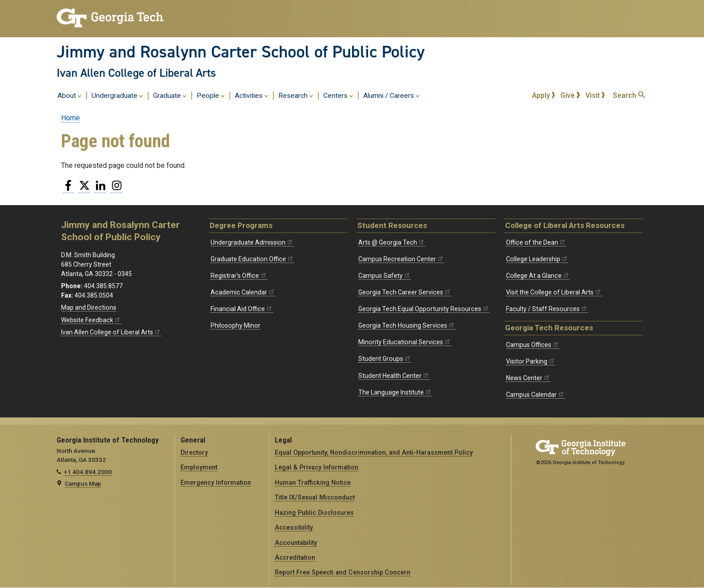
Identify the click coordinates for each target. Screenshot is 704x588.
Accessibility (294, 527)
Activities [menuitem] (252, 95)
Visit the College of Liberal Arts (554, 292)
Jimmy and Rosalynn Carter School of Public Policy (241, 52)
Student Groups (385, 359)
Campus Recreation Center (401, 259)
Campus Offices (533, 345)
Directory (194, 452)
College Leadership (537, 259)
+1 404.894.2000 (88, 472)
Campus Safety (385, 276)
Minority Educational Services (405, 342)
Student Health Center (394, 376)
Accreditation (295, 557)
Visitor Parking (531, 361)
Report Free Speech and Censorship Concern (343, 572)
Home (70, 118)
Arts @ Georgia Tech (392, 242)
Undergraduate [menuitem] (117, 95)
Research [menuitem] (296, 95)
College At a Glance (538, 276)
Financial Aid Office (242, 309)
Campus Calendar (535, 395)
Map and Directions (89, 307)
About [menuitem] (70, 95)
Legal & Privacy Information (317, 467)
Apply (544, 95)
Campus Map (83, 483)
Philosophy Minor (235, 325)
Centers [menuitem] (338, 95)
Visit (595, 95)
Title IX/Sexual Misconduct (315, 497)
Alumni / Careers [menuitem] (392, 95)
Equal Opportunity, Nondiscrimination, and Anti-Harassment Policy (374, 452)
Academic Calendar (243, 292)
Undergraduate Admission (252, 242)
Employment (199, 467)
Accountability (296, 543)
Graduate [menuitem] (170, 95)
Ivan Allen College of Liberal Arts (136, 73)
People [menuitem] (211, 95)
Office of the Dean (536, 242)
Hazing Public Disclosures (314, 513)
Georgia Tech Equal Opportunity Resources (424, 309)
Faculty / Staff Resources (547, 309)
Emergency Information (216, 483)
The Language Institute (395, 392)
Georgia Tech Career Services (405, 292)
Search (629, 95)
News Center (528, 378)
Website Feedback (91, 320)
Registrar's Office (239, 276)
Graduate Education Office (252, 259)
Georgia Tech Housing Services (407, 325)
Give (570, 95)
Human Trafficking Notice (313, 483)
